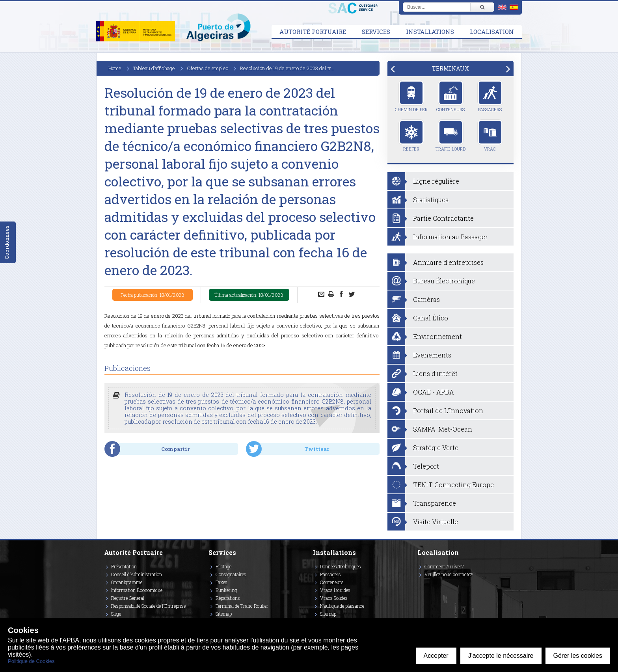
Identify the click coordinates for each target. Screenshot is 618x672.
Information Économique (137, 590)
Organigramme (127, 582)
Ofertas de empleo (208, 68)
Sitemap (224, 614)
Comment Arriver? (444, 566)
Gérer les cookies (578, 656)
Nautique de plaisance (342, 606)
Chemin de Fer (411, 96)
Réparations (228, 598)
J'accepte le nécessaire (501, 656)
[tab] (450, 68)
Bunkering (226, 590)
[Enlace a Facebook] (419, 586)
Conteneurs (450, 96)
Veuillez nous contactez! (449, 574)
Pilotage (223, 566)
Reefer (411, 136)
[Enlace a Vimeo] (421, 586)
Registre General (128, 598)
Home (115, 68)
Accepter (436, 656)
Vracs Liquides (335, 590)
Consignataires (231, 574)
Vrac (490, 136)
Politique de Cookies (31, 661)
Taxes (222, 582)
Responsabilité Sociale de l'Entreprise (148, 606)
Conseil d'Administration (137, 574)
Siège (116, 614)
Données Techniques (341, 566)
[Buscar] (482, 7)
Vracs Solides (334, 598)
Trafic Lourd (450, 136)
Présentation (124, 566)
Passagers (490, 96)
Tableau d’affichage (154, 68)
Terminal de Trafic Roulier (242, 606)
